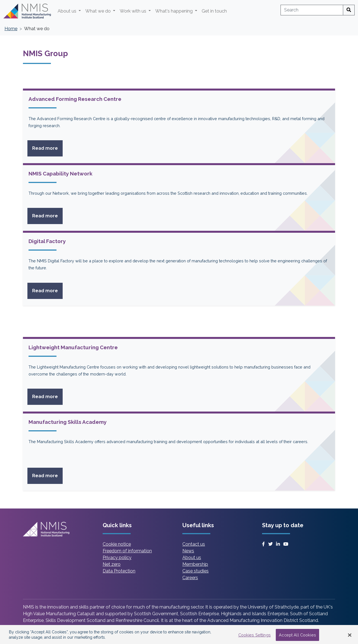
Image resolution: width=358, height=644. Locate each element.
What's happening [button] (175, 11)
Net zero (112, 564)
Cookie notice (117, 544)
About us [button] (68, 11)
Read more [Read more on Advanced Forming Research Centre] (47, 148)
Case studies (196, 571)
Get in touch (214, 11)
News (188, 551)
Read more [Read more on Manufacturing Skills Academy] (47, 475)
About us (192, 558)
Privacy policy (117, 558)
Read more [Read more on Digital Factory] (47, 290)
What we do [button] (99, 11)
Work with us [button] (134, 11)
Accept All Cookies (297, 637)
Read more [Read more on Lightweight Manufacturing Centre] (47, 396)
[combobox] (312, 10)
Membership (195, 564)
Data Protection (119, 571)
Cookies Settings (255, 637)
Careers (190, 578)
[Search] (349, 10)
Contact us (194, 544)
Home (11, 29)
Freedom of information (127, 551)
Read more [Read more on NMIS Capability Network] (47, 215)
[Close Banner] (350, 637)
